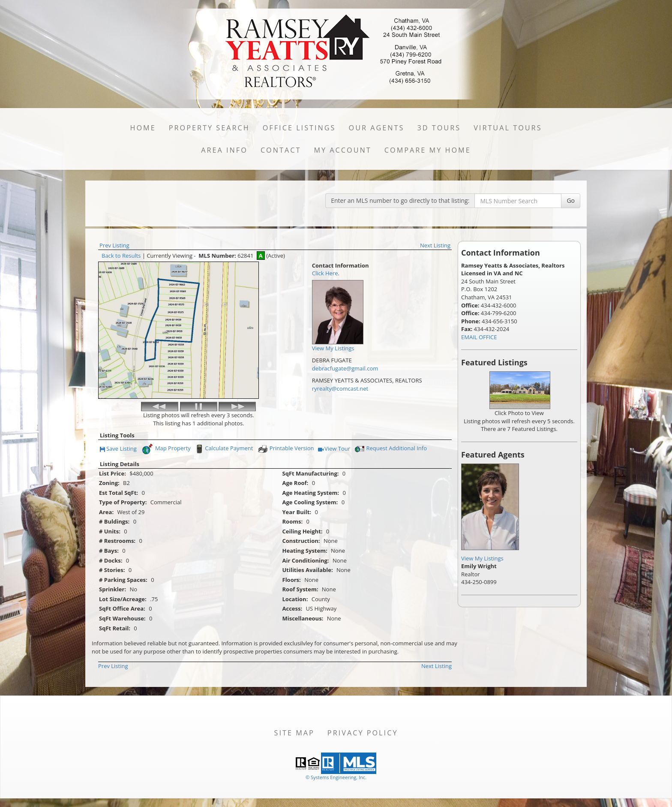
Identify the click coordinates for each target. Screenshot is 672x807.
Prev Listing (114, 245)
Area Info (224, 150)
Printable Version (286, 449)
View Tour (334, 449)
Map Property (166, 449)
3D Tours (439, 128)
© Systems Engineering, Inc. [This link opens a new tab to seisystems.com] (336, 777)
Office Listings (299, 128)
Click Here (325, 273)
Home (143, 128)
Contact (281, 150)
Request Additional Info (390, 449)
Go (571, 200)
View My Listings (482, 558)
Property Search (209, 128)
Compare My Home (428, 150)
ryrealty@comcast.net (340, 388)
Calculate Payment (223, 449)
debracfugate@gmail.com (345, 368)
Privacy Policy (363, 733)
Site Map (294, 733)
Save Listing (118, 449)
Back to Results (121, 256)
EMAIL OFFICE (479, 337)
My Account (342, 150)
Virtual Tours (508, 128)
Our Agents (377, 128)
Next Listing (435, 245)
